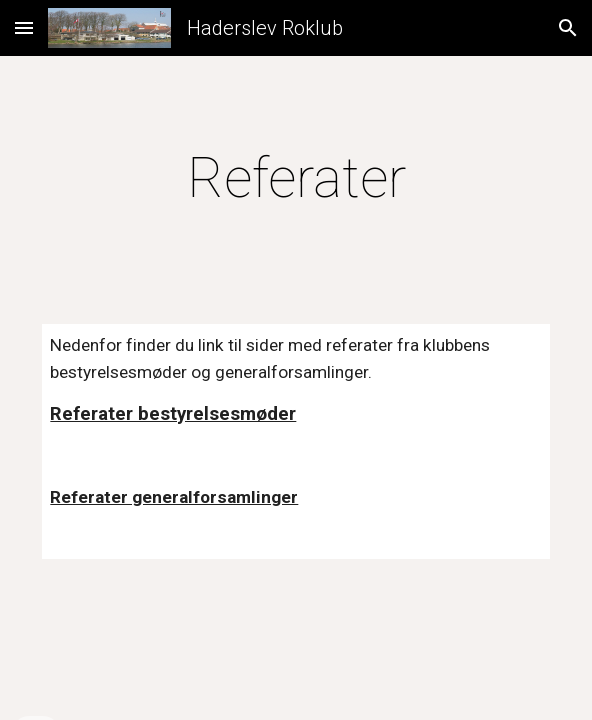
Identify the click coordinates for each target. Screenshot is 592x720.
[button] (24, 27)
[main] (295, 178)
